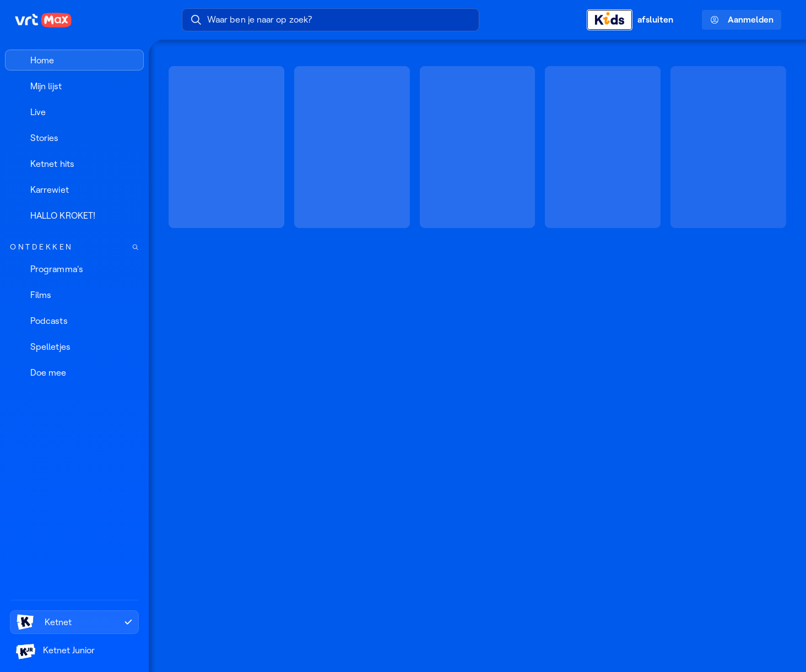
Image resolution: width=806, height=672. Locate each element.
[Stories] (74, 138)
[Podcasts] (74, 321)
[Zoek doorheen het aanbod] (136, 247)
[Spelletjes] (74, 346)
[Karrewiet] (74, 189)
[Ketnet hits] (74, 164)
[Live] (74, 112)
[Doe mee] (74, 372)
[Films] (74, 295)
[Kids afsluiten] (637, 20)
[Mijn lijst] (74, 86)
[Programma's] (74, 269)
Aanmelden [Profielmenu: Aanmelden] (742, 20)
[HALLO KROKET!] (74, 215)
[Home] (74, 60)
